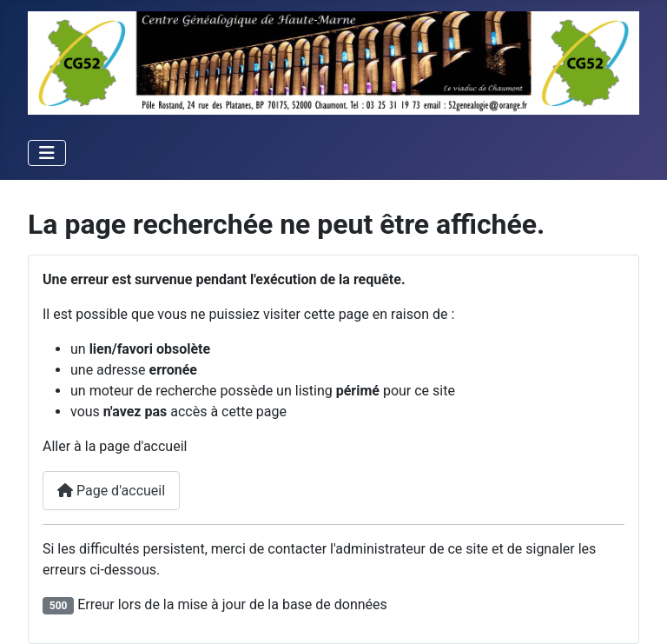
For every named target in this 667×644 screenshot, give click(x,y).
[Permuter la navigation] (47, 153)
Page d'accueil (111, 491)
